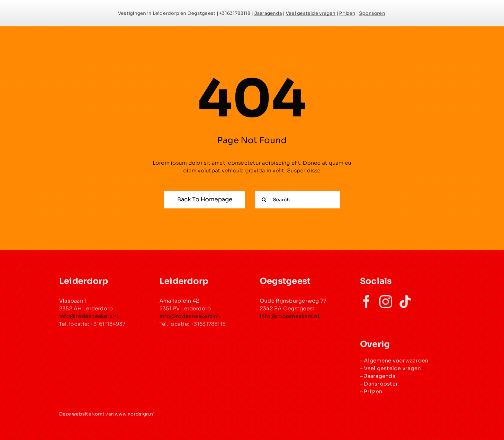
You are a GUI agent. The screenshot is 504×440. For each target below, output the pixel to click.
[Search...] (297, 200)
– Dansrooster (379, 387)
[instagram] (386, 305)
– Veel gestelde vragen (390, 371)
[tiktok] (405, 305)
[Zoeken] (264, 200)
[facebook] (366, 305)
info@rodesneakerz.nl (289, 320)
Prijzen (373, 394)
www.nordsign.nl (135, 417)
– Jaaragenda (378, 379)
